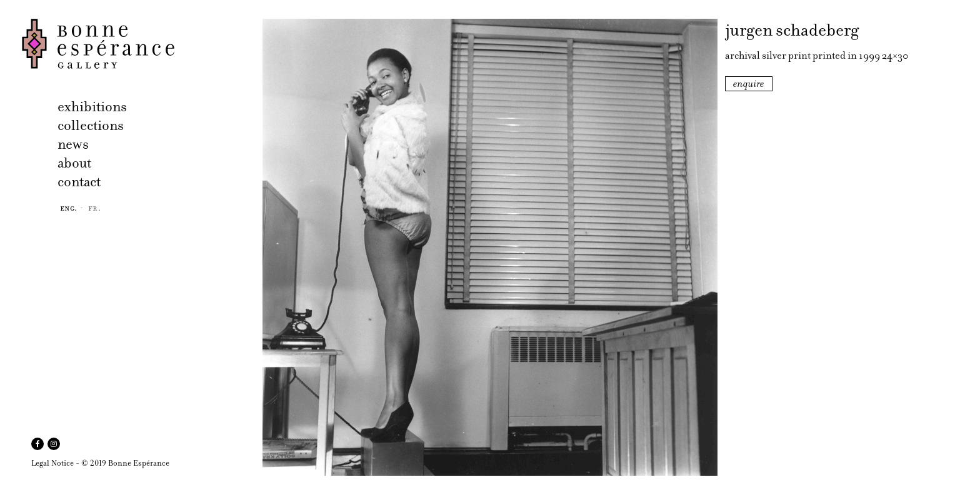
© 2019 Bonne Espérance (125, 463)
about (74, 163)
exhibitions (92, 107)
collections (91, 125)
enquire (749, 84)
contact (79, 182)
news (73, 144)
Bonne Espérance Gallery (138, 44)
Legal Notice (52, 463)
